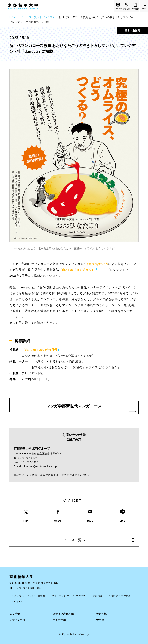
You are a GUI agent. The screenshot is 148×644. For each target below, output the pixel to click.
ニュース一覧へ (98, 540)
